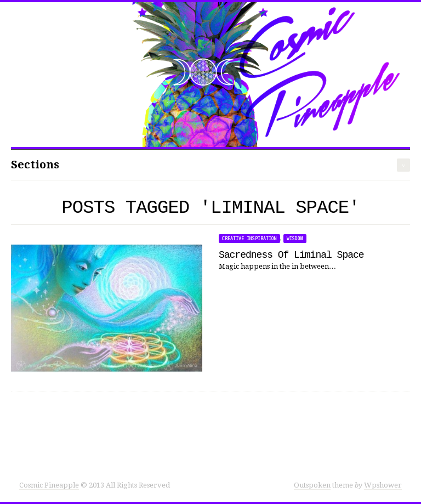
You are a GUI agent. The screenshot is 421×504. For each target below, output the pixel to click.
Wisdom (295, 239)
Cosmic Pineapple (49, 485)
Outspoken (312, 485)
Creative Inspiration (249, 239)
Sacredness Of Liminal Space (291, 255)
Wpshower (383, 485)
